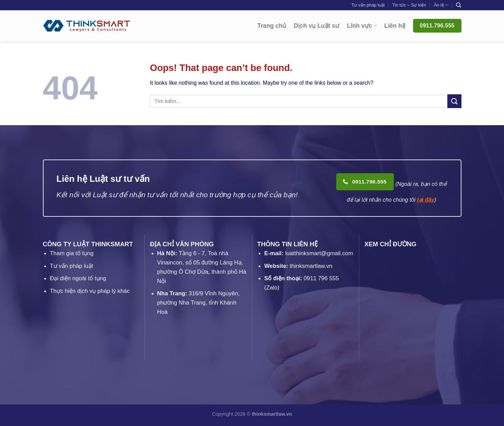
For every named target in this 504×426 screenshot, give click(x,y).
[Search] (459, 5)
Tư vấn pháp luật (368, 5)
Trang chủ (272, 26)
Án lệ (441, 5)
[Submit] (454, 101)
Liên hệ (395, 26)
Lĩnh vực (362, 26)
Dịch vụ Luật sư (317, 26)
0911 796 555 (321, 278)
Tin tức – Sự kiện (409, 5)
